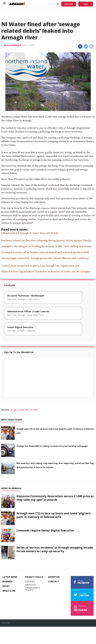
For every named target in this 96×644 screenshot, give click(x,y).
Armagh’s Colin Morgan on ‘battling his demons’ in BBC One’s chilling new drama (46, 246)
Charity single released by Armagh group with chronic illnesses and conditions (45, 258)
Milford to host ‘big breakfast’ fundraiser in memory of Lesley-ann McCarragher (46, 272)
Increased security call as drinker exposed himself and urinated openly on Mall (45, 252)
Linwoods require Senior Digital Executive (45, 530)
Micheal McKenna (12, 45)
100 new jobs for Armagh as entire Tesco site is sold (30, 233)
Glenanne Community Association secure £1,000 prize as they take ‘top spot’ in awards (55, 498)
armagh (13, 410)
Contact (53, 582)
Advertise (54, 577)
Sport (6, 586)
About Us (31, 585)
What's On (9, 591)
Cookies (30, 582)
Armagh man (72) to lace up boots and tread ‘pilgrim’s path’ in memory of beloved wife (54, 515)
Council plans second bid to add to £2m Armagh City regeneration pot (40, 266)
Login (86, 4)
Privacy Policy (34, 577)
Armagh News (23, 410)
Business (8, 582)
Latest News (10, 577)
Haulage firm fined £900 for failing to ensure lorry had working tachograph (52, 446)
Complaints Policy (32, 589)
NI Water (34, 410)
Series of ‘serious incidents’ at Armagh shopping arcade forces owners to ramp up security (55, 549)
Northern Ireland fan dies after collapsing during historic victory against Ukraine (46, 241)
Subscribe (69, 4)
